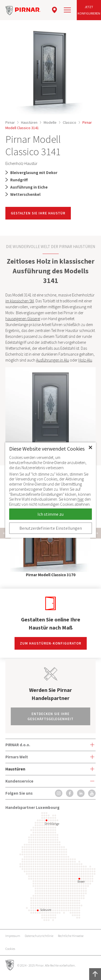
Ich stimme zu (50, 514)
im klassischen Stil (20, 301)
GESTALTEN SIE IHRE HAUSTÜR (38, 213)
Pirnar (10, 122)
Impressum (13, 936)
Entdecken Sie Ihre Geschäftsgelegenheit (50, 716)
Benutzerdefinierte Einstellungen (51, 528)
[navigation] (67, 10)
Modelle (50, 122)
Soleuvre (46, 910)
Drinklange (52, 824)
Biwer (81, 881)
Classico (69, 122)
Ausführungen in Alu (53, 360)
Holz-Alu (85, 360)
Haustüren (29, 122)
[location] (55, 10)
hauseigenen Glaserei (23, 319)
